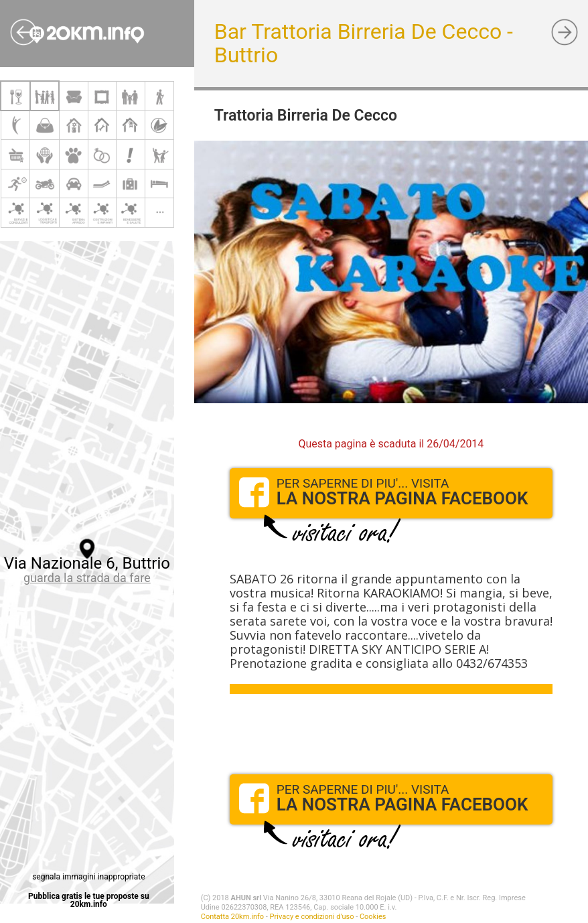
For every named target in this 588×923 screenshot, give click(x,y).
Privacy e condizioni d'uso (312, 917)
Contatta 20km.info (232, 917)
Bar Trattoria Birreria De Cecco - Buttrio (364, 43)
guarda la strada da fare (87, 578)
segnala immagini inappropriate (88, 877)
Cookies (373, 917)
